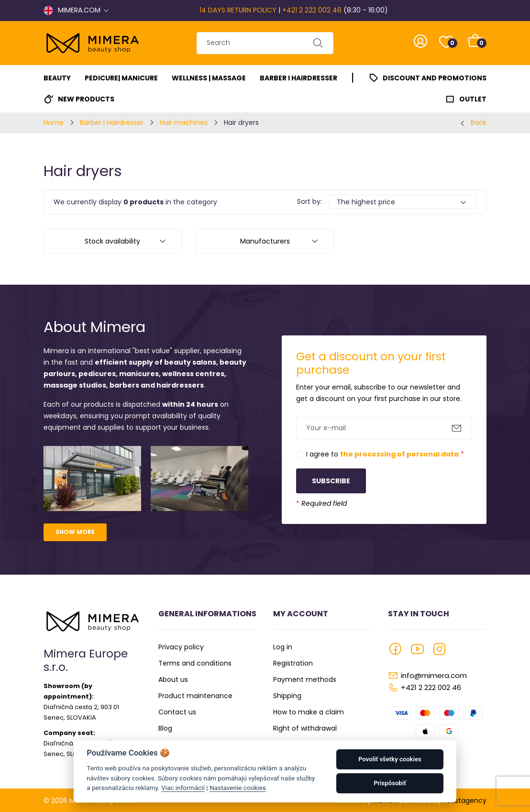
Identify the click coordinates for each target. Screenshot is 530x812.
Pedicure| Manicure (121, 78)
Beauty (57, 78)
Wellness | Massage (209, 78)
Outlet (473, 99)
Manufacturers (265, 241)
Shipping (287, 696)
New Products (86, 99)
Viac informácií (183, 788)
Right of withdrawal (305, 728)
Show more (75, 532)
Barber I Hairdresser (298, 78)
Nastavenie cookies (238, 788)
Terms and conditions (195, 663)
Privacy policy (181, 647)
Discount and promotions (435, 78)
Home (54, 122)
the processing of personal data (399, 454)
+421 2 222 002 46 (312, 10)
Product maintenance (195, 696)
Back (479, 122)
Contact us (177, 712)
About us (173, 679)
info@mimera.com (434, 675)
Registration (293, 663)
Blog (165, 728)
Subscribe (331, 481)
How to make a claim (309, 712)
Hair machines (184, 122)
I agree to (385, 454)
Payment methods (305, 679)
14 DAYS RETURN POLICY (238, 10)
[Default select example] (403, 202)
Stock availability (112, 241)
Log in (283, 647)
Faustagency (465, 801)
